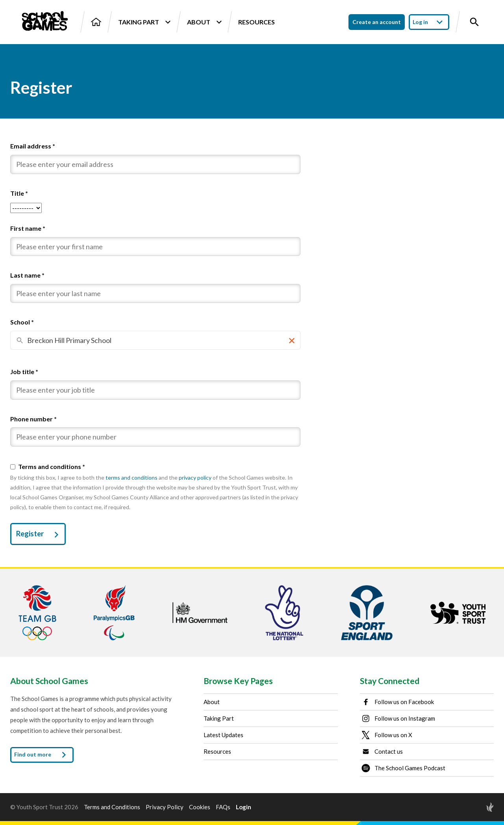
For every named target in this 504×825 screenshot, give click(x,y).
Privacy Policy (165, 807)
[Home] (96, 22)
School (22, 322)
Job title (24, 372)
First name (28, 228)
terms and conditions (132, 477)
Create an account (377, 22)
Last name (27, 275)
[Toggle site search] (474, 22)
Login (244, 807)
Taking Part (144, 22)
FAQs (223, 807)
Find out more (42, 755)
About (204, 22)
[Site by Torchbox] (474, 807)
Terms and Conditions (112, 807)
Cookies (200, 807)
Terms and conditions (52, 466)
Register (39, 535)
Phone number (33, 419)
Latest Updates (223, 735)
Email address (33, 146)
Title (19, 193)
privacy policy (195, 477)
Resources (257, 22)
